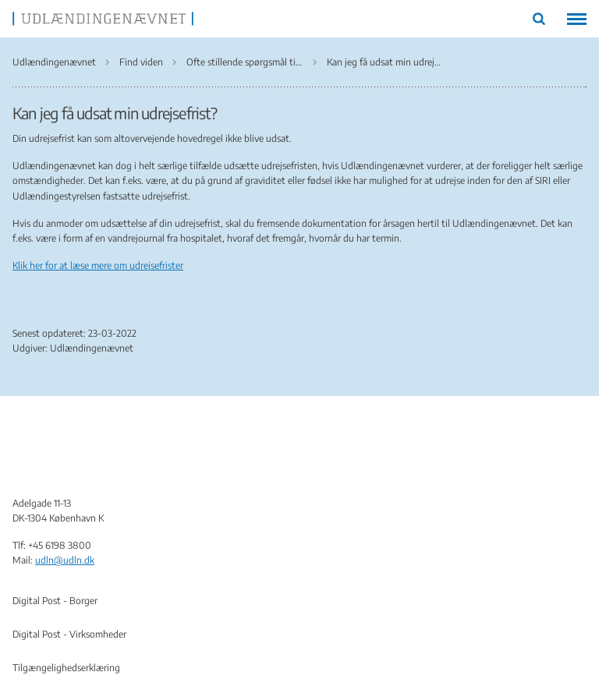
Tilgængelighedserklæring (66, 668)
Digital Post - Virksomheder (69, 634)
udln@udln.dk (65, 560)
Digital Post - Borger (55, 601)
